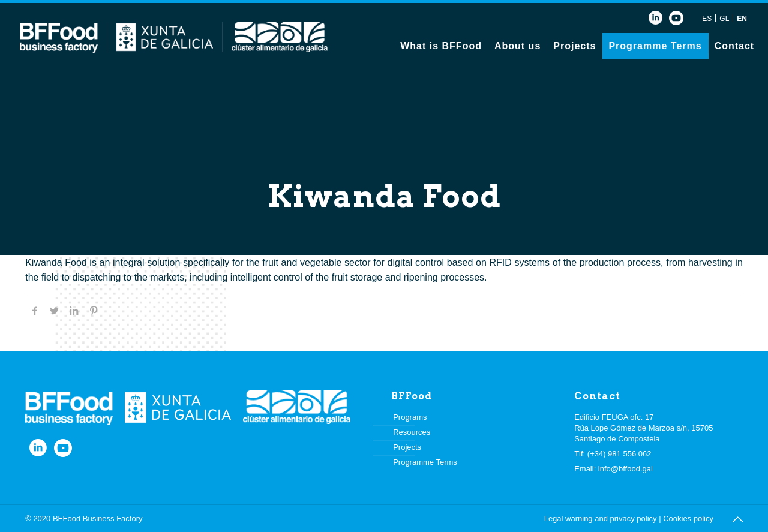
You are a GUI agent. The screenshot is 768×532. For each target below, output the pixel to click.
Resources (412, 432)
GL (724, 19)
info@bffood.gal (625, 469)
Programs (410, 417)
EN (742, 19)
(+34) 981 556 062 (619, 454)
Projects (407, 447)
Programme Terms (425, 462)
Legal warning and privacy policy (601, 519)
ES (707, 19)
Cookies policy (688, 519)
